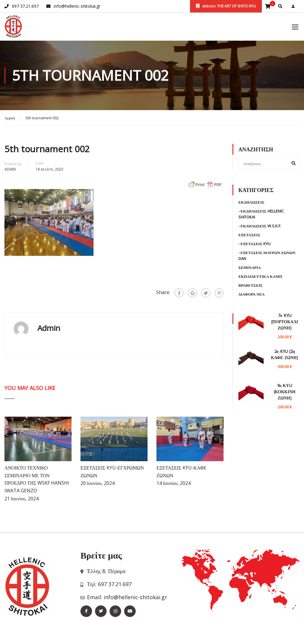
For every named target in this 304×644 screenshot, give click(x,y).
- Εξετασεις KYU (254, 244)
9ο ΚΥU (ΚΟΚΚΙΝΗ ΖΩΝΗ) (285, 392)
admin (10, 169)
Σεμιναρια (250, 267)
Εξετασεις (249, 235)
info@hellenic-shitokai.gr (77, 6)
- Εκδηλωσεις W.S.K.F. (260, 226)
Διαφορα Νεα (251, 294)
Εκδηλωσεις (251, 202)
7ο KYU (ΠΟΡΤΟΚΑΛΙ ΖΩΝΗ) (285, 322)
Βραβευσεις (251, 285)
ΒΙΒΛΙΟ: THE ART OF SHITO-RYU (226, 6)
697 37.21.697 (25, 6)
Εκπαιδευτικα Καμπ (260, 276)
